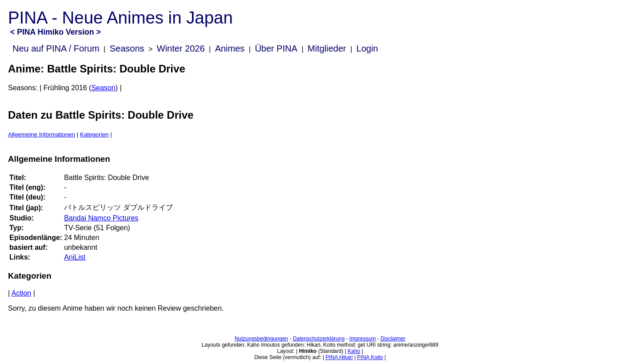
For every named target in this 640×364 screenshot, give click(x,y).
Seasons (127, 48)
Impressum (362, 339)
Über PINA (276, 48)
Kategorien (94, 134)
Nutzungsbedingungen (261, 339)
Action (21, 293)
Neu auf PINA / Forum (56, 48)
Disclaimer (393, 339)
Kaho (354, 351)
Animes (230, 48)
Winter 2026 (181, 48)
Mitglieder (327, 48)
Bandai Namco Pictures (101, 218)
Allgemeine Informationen (42, 134)
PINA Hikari (339, 357)
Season (103, 88)
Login (367, 48)
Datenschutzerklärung (319, 339)
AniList (75, 257)
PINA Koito (370, 357)
